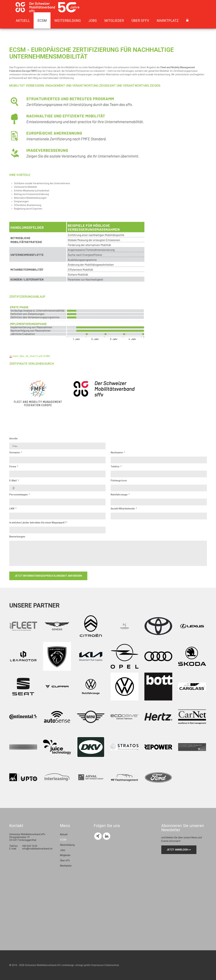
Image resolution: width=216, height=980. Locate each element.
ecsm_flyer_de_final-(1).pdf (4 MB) (31, 356)
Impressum (98, 965)
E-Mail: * (14, 481)
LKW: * (13, 509)
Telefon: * (116, 467)
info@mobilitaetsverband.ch (37, 849)
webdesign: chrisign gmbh (76, 965)
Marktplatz (168, 21)
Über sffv (140, 21)
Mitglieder (114, 21)
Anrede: (14, 439)
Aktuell (23, 21)
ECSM (42, 21)
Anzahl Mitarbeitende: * (124, 509)
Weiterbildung (68, 21)
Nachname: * (118, 453)
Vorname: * (16, 453)
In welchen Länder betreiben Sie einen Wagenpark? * (38, 523)
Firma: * (14, 467)
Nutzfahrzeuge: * (120, 495)
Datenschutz (112, 965)
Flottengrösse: (119, 481)
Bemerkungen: (17, 537)
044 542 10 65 (30, 846)
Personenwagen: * (20, 495)
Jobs (93, 21)
